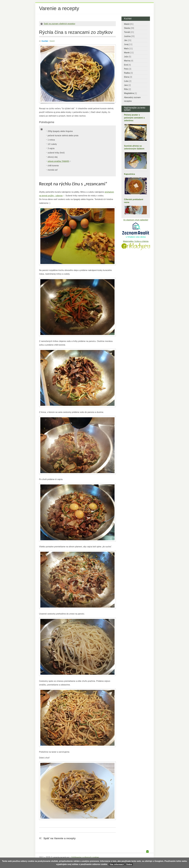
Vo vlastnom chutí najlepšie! (136, 220)
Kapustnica (129, 174)
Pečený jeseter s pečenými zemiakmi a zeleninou (134, 118)
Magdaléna (130, 93)
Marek (129, 53)
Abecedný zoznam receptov (132, 99)
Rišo (127, 89)
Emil (127, 65)
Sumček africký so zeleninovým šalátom (134, 147)
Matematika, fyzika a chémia (136, 241)
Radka (128, 73)
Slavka (129, 28)
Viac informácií (117, 864)
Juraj (128, 44)
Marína (129, 61)
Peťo (128, 69)
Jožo (128, 57)
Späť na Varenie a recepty (60, 838)
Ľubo (128, 81)
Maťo (128, 49)
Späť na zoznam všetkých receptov (59, 24)
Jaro (127, 85)
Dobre (129, 864)
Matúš (52, 41)
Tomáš (129, 32)
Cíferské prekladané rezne (134, 201)
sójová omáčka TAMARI (58, 161)
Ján (128, 40)
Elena (128, 77)
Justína (129, 36)
